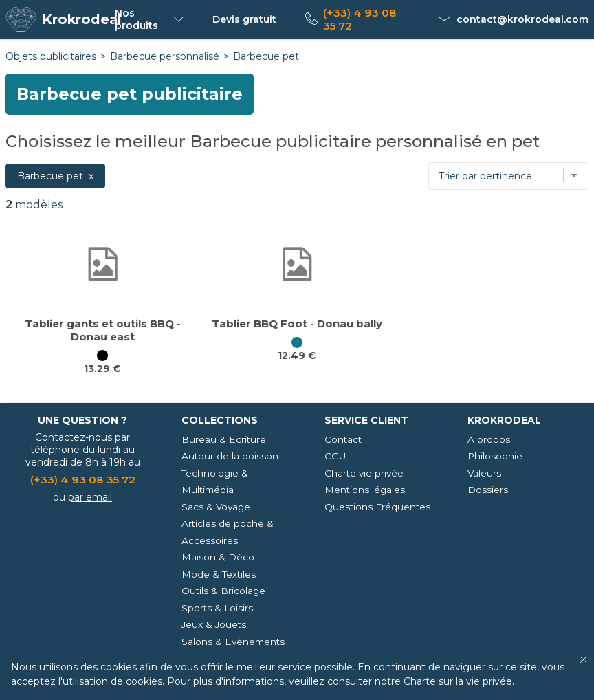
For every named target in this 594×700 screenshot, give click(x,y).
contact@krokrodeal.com (522, 19)
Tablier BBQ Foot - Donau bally (297, 324)
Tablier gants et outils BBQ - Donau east (103, 330)
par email (90, 497)
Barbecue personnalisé (165, 56)
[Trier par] (508, 176)
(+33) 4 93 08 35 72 (360, 19)
